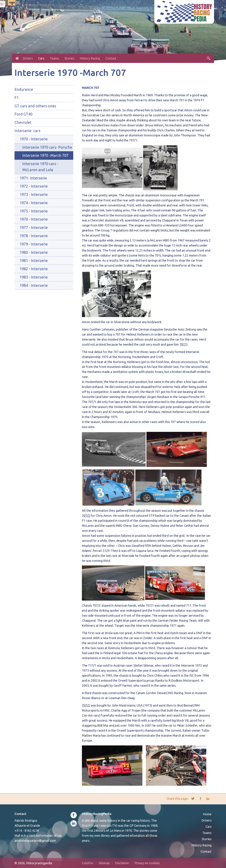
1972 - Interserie (34, 186)
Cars (41, 58)
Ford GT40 (23, 114)
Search (209, 58)
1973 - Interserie (34, 194)
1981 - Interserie (34, 261)
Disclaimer (122, 863)
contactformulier (41, 835)
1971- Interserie (33, 178)
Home (17, 58)
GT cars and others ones (35, 106)
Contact (111, 58)
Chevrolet (23, 122)
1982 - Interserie (34, 269)
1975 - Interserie (34, 211)
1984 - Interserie (34, 285)
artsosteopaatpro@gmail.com (35, 841)
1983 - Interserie (34, 277)
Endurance (24, 89)
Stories (69, 58)
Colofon (88, 863)
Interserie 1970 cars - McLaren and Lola (40, 167)
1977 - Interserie (34, 228)
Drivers (28, 58)
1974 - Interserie (34, 203)
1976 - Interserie (34, 219)
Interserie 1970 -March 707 (45, 155)
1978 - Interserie (34, 236)
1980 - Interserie (34, 252)
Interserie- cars (27, 131)
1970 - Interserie (34, 139)
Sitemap (104, 863)
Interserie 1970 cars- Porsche (47, 147)
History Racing (90, 58)
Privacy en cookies (147, 863)
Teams (54, 58)
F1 (17, 98)
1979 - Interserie (34, 244)
